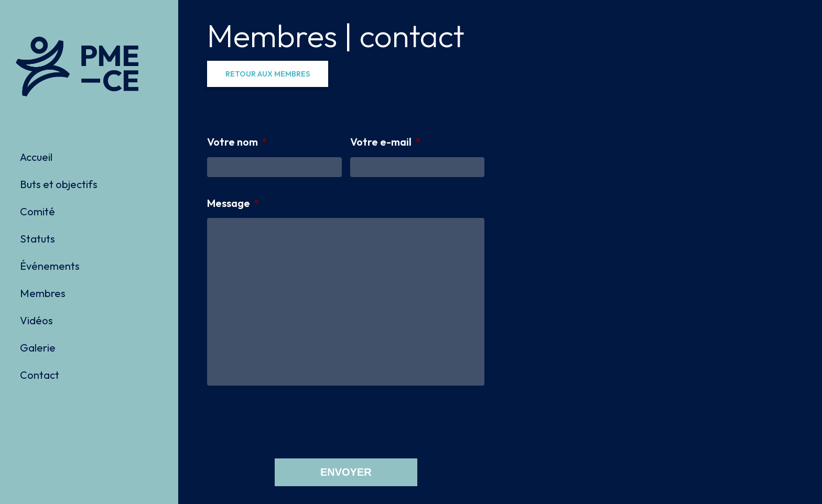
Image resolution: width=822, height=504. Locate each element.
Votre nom (237, 142)
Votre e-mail (386, 142)
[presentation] (287, 421)
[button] (268, 74)
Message (233, 203)
